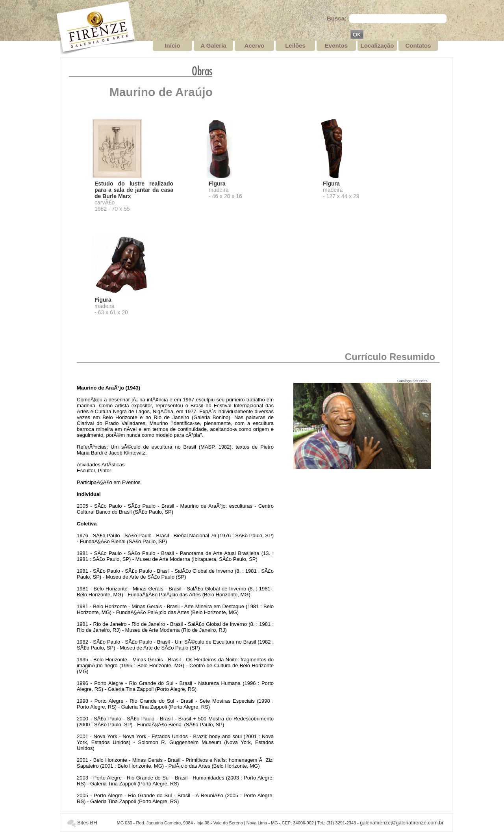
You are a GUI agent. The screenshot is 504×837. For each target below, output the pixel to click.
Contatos (418, 45)
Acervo (255, 45)
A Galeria (213, 45)
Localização (377, 45)
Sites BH (87, 823)
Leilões (295, 45)
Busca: (337, 18)
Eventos (336, 45)
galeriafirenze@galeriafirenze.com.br (402, 823)
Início (172, 45)
